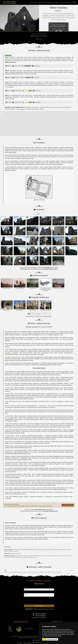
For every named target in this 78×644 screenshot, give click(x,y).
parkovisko (37, 66)
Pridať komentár (39, 606)
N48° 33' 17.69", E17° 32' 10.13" (39, 36)
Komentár (26, 592)
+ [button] (2, 113)
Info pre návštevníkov (59, 29)
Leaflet (76, 135)
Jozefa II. (18, 357)
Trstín (38, 107)
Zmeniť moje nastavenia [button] (52, 639)
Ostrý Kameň (35, 109)
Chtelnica (47, 107)
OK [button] (44, 639)
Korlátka (12, 109)
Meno (25, 587)
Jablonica (68, 107)
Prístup (21, 643)
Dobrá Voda (27, 107)
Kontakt (57, 2)
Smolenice (58, 107)
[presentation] (50, 601)
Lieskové (23, 109)
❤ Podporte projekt (68, 505)
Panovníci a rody (50, 2)
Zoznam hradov (33, 2)
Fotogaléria (37, 643)
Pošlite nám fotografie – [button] (40, 314)
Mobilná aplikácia (65, 2)
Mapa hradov (41, 2)
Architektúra (28, 643)
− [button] (2, 115)
